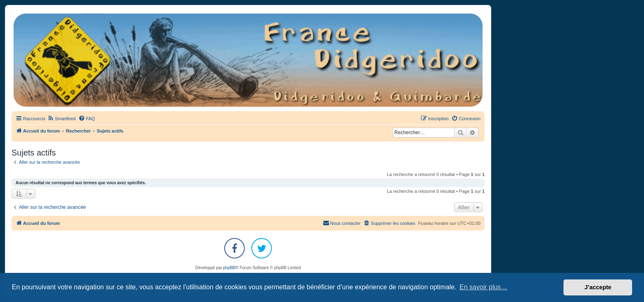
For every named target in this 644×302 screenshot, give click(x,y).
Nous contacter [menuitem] (342, 223)
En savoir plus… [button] (484, 287)
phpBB (229, 268)
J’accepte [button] (598, 287)
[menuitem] (61, 119)
